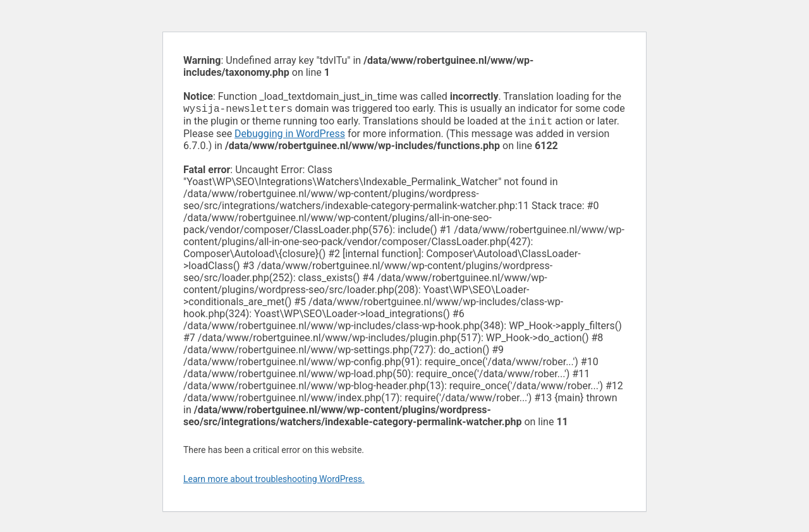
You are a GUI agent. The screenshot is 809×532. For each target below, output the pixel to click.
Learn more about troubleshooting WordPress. (274, 481)
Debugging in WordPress (290, 136)
